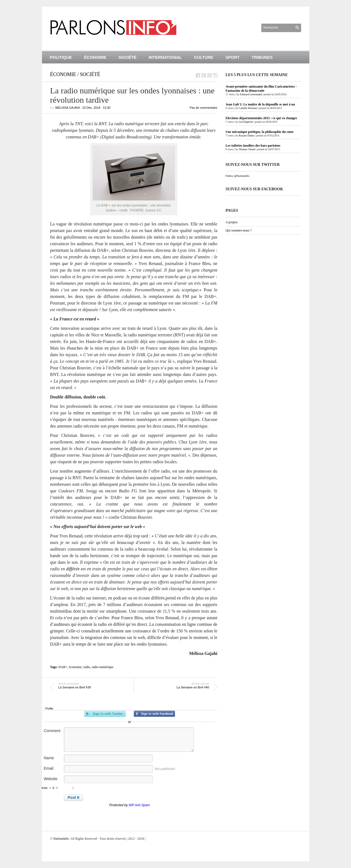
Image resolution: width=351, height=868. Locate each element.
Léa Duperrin (246, 122)
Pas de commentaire (204, 108)
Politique (61, 57)
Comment (52, 731)
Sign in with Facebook (154, 714)
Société (128, 57)
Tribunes (262, 57)
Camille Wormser (248, 108)
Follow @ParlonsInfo (238, 176)
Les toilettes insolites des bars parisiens (253, 146)
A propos (232, 222)
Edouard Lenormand (251, 94)
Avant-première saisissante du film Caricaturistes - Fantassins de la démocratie (261, 89)
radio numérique (103, 667)
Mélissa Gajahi (68, 108)
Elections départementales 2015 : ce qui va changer (261, 118)
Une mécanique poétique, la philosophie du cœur (260, 132)
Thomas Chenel (247, 149)
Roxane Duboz (247, 136)
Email (49, 768)
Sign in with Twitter (105, 714)
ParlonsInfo (61, 839)
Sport (233, 57)
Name (49, 758)
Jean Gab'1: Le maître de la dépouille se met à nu (260, 104)
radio (87, 667)
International (165, 57)
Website (51, 779)
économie (75, 667)
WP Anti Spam (139, 805)
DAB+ (63, 667)
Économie (95, 57)
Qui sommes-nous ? (239, 230)
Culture (204, 57)
